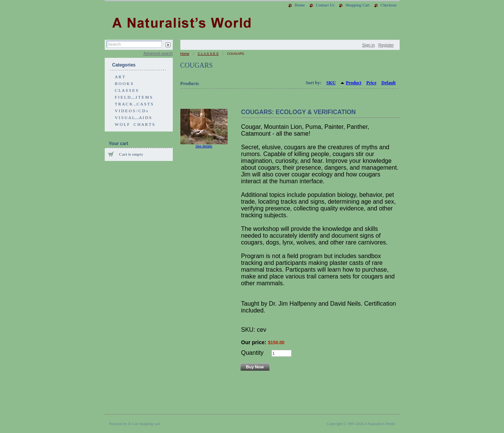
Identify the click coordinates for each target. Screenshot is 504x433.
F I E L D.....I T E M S (134, 97)
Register (386, 45)
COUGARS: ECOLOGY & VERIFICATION (299, 112)
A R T (120, 77)
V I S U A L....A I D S (133, 118)
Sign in (369, 45)
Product (354, 83)
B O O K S (124, 84)
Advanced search (158, 53)
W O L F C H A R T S (135, 124)
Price (371, 83)
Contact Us (325, 5)
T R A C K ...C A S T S (134, 104)
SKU (331, 83)
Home (300, 5)
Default (389, 83)
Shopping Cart (357, 5)
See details (204, 146)
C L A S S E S (127, 90)
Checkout (388, 5)
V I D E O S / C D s (132, 111)
